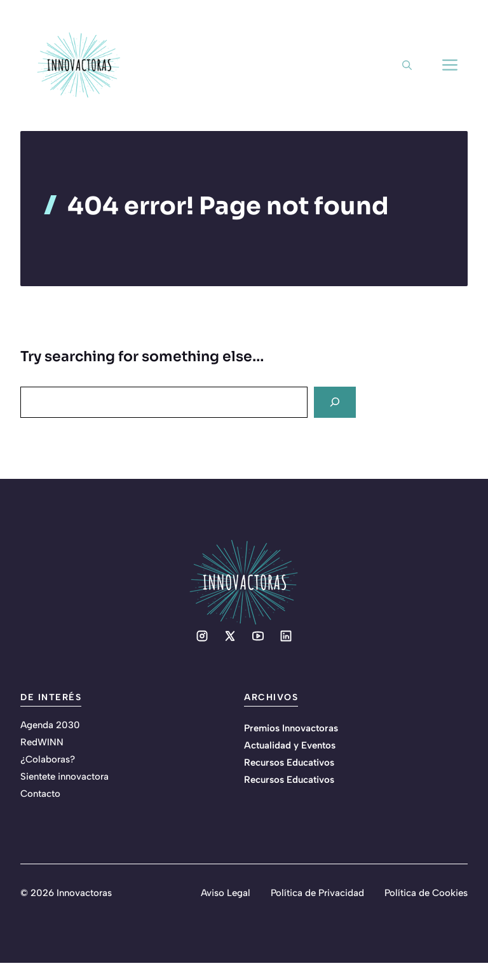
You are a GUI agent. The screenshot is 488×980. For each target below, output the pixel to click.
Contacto (40, 794)
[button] (407, 66)
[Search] (335, 402)
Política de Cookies (426, 893)
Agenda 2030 (50, 725)
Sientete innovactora (64, 776)
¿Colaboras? (48, 759)
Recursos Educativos (289, 763)
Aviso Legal (226, 893)
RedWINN (42, 742)
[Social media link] (202, 636)
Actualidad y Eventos (290, 745)
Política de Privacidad (317, 893)
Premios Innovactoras (291, 728)
